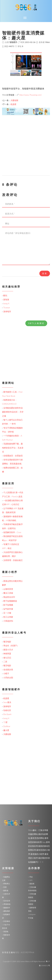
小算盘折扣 (8, 621)
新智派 (6, 300)
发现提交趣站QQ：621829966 (18, 952)
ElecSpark (7, 714)
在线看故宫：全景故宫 (13, 456)
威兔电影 (7, 911)
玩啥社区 (7, 710)
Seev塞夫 (7, 702)
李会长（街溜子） (11, 646)
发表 (45, 273)
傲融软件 (7, 908)
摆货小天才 (8, 650)
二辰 (5, 662)
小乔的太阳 (8, 678)
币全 (31, 877)
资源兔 (6, 931)
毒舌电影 (7, 642)
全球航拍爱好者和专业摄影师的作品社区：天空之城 (13, 412)
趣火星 (6, 730)
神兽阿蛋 (7, 654)
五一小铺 (7, 613)
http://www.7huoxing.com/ (31, 95)
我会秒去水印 (9, 597)
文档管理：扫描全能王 (13, 560)
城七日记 (7, 658)
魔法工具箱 (8, 593)
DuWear (7, 726)
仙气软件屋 (8, 609)
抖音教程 (7, 921)
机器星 (13, 104)
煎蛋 (5, 887)
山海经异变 (8, 589)
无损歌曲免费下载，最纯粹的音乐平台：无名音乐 (13, 448)
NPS (31, 880)
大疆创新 (14, 100)
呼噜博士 (7, 884)
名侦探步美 (8, 670)
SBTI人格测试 (36, 323)
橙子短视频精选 (10, 601)
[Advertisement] (26, 149)
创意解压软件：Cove (12, 532)
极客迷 (6, 891)
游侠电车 (7, 311)
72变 (5, 722)
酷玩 (5, 295)
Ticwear (7, 308)
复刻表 (32, 884)
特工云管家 (8, 617)
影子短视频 (8, 605)
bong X (6, 303)
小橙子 (6, 673)
